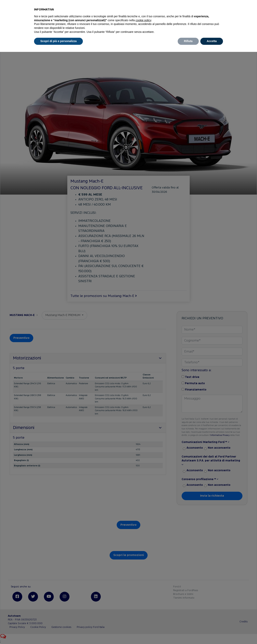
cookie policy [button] (143, 20)
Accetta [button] (212, 41)
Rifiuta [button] (188, 41)
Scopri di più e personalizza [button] (58, 41)
